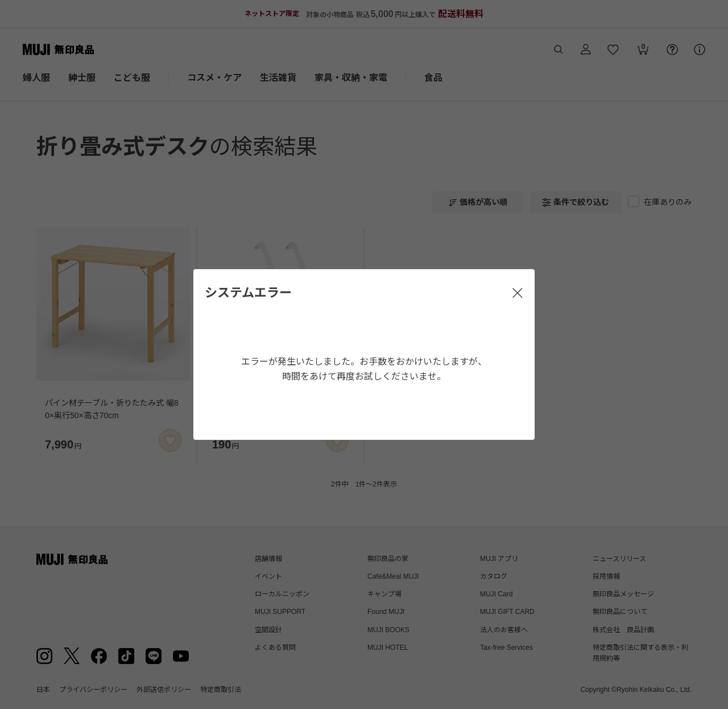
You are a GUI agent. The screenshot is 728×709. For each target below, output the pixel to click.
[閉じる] (518, 293)
